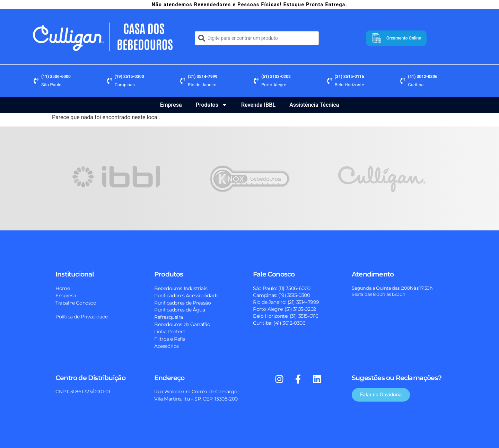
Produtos (212, 105)
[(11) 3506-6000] (36, 81)
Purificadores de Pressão (182, 303)
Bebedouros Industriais (181, 288)
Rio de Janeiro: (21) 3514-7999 (286, 302)
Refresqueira (168, 317)
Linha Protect (170, 332)
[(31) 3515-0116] (330, 81)
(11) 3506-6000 (56, 77)
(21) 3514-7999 (203, 77)
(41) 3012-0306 (423, 77)
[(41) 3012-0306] (403, 81)
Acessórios (167, 346)
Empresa (171, 105)
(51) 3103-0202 (276, 77)
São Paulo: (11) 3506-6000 (282, 288)
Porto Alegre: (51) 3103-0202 (284, 309)
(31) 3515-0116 (349, 77)
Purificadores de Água (180, 310)
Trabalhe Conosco (76, 303)
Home (63, 288)
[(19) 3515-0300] (110, 81)
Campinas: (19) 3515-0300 (281, 295)
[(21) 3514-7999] (183, 81)
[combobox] (257, 38)
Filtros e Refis (170, 339)
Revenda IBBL (258, 105)
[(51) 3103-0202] (256, 81)
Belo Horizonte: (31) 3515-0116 (286, 316)
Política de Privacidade (82, 317)
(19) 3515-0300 (129, 77)
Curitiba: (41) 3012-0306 (279, 323)
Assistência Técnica (314, 105)
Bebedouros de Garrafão (182, 324)
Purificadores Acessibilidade (186, 296)
